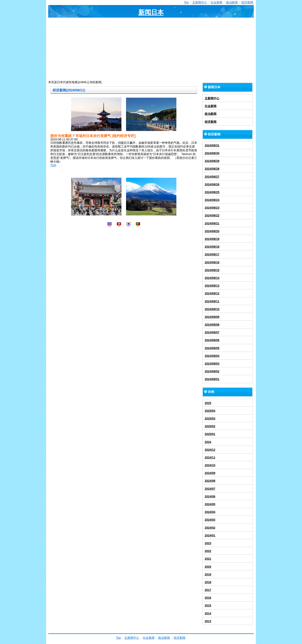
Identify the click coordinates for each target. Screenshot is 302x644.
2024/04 (210, 512)
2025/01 (210, 434)
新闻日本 (151, 12)
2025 (208, 403)
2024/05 (210, 504)
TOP (53, 165)
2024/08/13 (212, 286)
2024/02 (210, 528)
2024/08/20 (212, 231)
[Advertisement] (151, 49)
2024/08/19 (212, 239)
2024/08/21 (212, 223)
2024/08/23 (212, 208)
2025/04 (210, 411)
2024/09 (210, 473)
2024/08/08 (212, 325)
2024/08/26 (212, 184)
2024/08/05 (212, 348)
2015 (208, 605)
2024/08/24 (212, 200)
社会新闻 (216, 2)
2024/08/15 (212, 270)
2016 (208, 598)
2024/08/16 (212, 262)
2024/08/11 (212, 301)
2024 (208, 442)
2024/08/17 (212, 254)
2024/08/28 (212, 169)
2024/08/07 (212, 332)
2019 (208, 574)
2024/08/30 (212, 153)
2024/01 (210, 535)
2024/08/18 (212, 247)
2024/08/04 (212, 356)
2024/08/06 (212, 340)
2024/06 (210, 496)
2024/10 (210, 465)
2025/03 (210, 419)
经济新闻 (247, 2)
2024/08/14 (212, 278)
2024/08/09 (212, 317)
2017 (208, 590)
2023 (208, 543)
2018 (208, 582)
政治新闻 (232, 2)
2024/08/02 (212, 371)
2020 (208, 567)
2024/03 (210, 520)
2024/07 (210, 489)
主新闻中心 (200, 2)
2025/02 (210, 426)
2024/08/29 (212, 161)
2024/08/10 (212, 309)
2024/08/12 (212, 293)
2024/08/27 (212, 177)
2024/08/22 (212, 215)
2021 (208, 559)
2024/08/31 (212, 145)
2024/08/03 (212, 364)
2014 (208, 613)
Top (186, 2)
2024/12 (210, 450)
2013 (208, 621)
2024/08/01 (212, 379)
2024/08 (210, 481)
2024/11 (210, 457)
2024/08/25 (212, 192)
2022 (208, 551)
